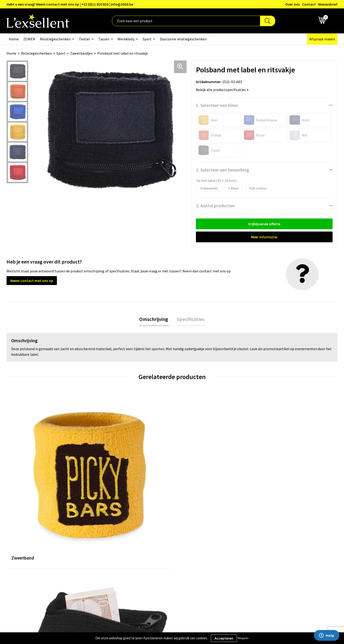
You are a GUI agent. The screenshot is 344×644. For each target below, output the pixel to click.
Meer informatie (264, 237)
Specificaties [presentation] (190, 320)
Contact (309, 4)
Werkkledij (126, 39)
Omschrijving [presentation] (155, 320)
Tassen (104, 39)
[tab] (155, 320)
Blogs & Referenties (152, 529)
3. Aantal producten (215, 206)
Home (14, 39)
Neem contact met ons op (32, 281)
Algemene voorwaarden (277, 522)
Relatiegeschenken (55, 39)
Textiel (84, 39)
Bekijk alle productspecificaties (222, 90)
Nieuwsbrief (328, 4)
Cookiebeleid (269, 537)
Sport (147, 39)
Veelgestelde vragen (152, 544)
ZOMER (29, 39)
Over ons (292, 4)
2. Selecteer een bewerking (222, 170)
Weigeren (243, 638)
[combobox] (186, 21)
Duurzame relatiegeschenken (183, 39)
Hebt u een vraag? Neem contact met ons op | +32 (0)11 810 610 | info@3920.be (70, 4)
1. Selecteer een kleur (217, 105)
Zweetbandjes (81, 53)
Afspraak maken (322, 39)
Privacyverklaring (272, 529)
